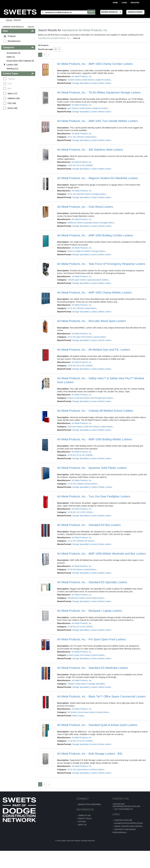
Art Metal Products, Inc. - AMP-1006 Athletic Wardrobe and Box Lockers (101, 554)
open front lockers (84, 337)
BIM (10, 89)
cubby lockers (107, 427)
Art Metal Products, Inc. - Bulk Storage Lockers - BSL (90, 754)
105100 (80, 137)
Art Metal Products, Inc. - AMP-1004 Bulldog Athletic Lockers (95, 439)
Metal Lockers (105, 83)
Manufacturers (14, 41)
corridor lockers (74, 80)
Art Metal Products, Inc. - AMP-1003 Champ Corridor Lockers (95, 64)
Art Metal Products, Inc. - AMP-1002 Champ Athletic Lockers (94, 292)
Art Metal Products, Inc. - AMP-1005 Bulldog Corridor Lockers (95, 235)
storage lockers (99, 194)
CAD (10, 84)
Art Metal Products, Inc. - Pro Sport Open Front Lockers (91, 639)
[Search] (70, 12)
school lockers (91, 484)
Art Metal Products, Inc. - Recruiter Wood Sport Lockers (92, 321)
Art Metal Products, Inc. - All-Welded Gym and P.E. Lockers (94, 350)
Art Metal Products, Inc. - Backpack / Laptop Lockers (90, 611)
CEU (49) (12, 103)
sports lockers (100, 337)
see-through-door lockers (102, 398)
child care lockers (75, 427)
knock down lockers (96, 598)
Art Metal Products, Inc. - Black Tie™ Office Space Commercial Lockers (101, 696)
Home (115, 3)
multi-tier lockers (84, 194)
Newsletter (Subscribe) (89, 804)
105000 (89, 165)
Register (135, 3)
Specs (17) (13, 93)
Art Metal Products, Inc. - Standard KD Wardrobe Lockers (93, 668)
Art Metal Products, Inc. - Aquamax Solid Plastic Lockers (92, 468)
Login (124, 3)
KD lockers (89, 541)
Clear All (31, 27)
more (76, 38)
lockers (71, 251)
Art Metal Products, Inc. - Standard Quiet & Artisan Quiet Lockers (97, 725)
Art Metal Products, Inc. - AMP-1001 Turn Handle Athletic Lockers (98, 121)
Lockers (94, 83)
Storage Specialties (81, 83)
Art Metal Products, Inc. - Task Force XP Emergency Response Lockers (101, 264)
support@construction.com (126, 806)
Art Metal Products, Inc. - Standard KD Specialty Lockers (92, 582)
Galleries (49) (14, 98)
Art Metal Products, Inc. (82, 76)
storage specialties (97, 684)
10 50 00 (71, 165)
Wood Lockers (105, 226)
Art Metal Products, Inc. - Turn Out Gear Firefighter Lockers (94, 496)
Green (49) (13, 108)
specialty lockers (92, 223)
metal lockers (88, 80)
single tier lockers (103, 80)
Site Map (82, 822)
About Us (82, 825)
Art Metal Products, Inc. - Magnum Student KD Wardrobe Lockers (98, 178)
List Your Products (123, 809)
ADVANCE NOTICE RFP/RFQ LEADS (128, 823)
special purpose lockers (98, 280)
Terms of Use (84, 815)
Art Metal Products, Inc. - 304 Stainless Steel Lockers (90, 150)
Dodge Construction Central (128, 826)
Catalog (11, 79)
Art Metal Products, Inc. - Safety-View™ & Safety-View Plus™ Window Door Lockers (101, 380)
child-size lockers (92, 427)
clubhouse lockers (75, 223)
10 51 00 (71, 137)
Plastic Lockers (106, 487)
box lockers (81, 598)
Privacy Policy (85, 819)
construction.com (123, 820)
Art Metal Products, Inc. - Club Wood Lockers (85, 207)
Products (12, 36)
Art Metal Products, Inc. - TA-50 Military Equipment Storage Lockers (99, 92)
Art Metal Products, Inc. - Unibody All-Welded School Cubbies (95, 411)
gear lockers (73, 108)
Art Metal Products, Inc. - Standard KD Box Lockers (89, 525)
